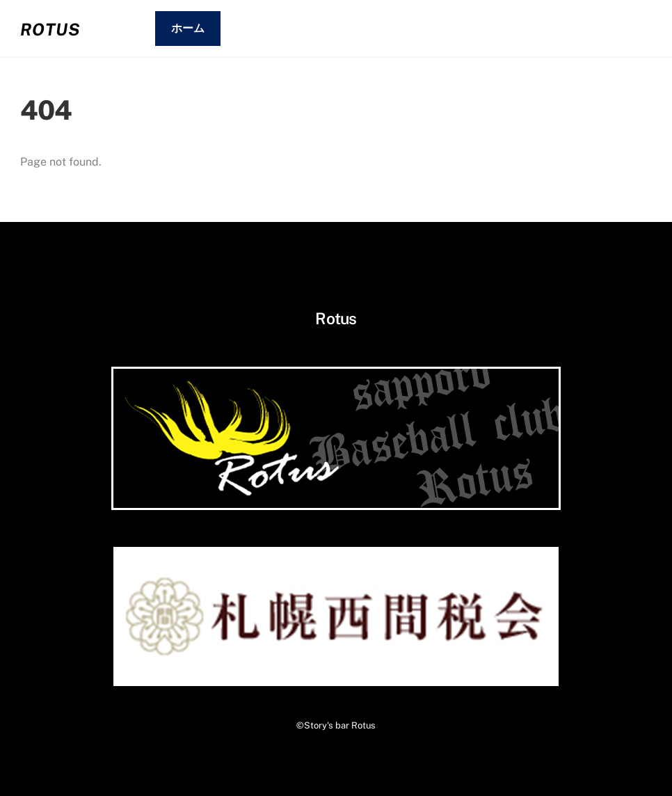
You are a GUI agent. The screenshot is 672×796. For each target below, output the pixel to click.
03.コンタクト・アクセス (572, 28)
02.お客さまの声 (431, 28)
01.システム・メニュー (297, 28)
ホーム (188, 28)
